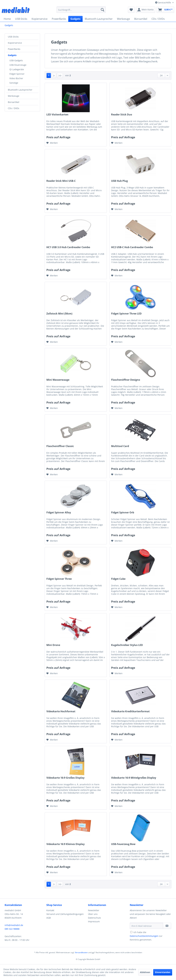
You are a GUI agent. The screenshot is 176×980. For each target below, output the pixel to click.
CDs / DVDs (14, 108)
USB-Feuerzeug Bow (123, 844)
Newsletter (94, 910)
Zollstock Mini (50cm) (59, 314)
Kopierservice (15, 43)
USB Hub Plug (119, 181)
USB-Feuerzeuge (18, 65)
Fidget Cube (118, 579)
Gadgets (12, 55)
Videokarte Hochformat (61, 711)
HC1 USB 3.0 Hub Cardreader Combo (68, 247)
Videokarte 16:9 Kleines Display (65, 844)
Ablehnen (145, 972)
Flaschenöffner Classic (60, 446)
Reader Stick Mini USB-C (61, 181)
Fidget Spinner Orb (123, 513)
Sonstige (14, 83)
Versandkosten (81, 952)
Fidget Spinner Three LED (126, 314)
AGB (49, 918)
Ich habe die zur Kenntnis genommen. (146, 936)
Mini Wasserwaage (58, 380)
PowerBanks (14, 49)
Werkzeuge (14, 96)
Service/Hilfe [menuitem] (163, 3)
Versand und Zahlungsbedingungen (65, 914)
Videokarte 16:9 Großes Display (65, 778)
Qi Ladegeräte (17, 69)
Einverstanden (163, 972)
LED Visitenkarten (57, 115)
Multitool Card (120, 446)
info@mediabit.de (14, 925)
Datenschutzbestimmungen (144, 936)
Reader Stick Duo (122, 115)
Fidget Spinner (17, 74)
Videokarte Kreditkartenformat (130, 711)
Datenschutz (94, 918)
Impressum (94, 921)
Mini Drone (53, 645)
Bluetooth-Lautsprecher (20, 90)
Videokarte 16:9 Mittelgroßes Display (134, 778)
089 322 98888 (12, 929)
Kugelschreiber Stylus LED (127, 645)
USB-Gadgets (16, 60)
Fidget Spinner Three (59, 579)
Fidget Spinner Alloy (59, 513)
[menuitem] (81, 10)
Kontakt (50, 910)
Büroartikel (14, 102)
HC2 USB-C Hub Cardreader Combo (132, 247)
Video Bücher (16, 78)
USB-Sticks (13, 37)
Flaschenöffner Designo (126, 380)
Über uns (93, 914)
